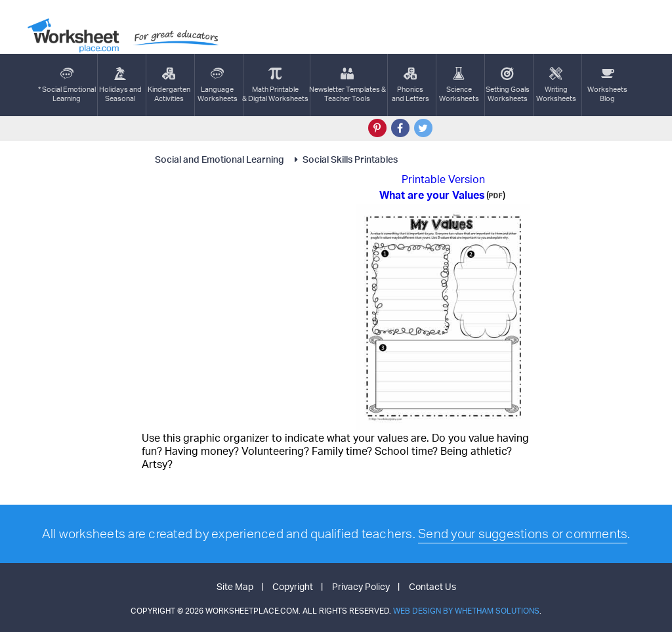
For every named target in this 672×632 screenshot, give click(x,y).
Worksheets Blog (607, 85)
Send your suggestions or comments (523, 534)
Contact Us (432, 586)
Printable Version (443, 179)
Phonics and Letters (410, 85)
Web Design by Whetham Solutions (466, 611)
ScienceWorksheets (459, 85)
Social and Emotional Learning (220, 159)
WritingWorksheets (556, 85)
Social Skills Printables (344, 159)
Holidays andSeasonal (120, 85)
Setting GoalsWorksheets (508, 85)
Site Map (235, 586)
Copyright (293, 586)
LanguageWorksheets (218, 85)
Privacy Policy (361, 586)
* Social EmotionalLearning (67, 85)
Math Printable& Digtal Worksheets (275, 85)
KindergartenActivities (169, 85)
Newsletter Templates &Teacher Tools (347, 85)
